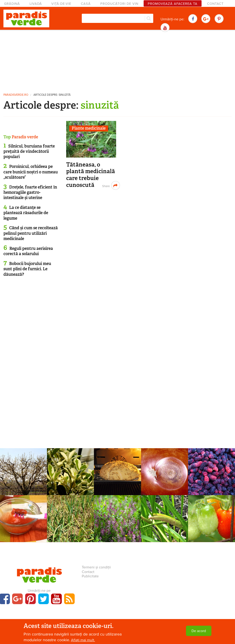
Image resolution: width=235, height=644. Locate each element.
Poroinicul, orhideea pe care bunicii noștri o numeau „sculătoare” (31, 172)
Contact (215, 4)
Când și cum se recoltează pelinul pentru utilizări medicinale (31, 233)
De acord (199, 631)
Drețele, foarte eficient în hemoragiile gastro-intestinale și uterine (30, 192)
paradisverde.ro (16, 95)
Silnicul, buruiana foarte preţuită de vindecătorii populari (29, 151)
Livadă (36, 4)
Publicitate (90, 576)
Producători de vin (119, 4)
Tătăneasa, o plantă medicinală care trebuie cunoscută (91, 175)
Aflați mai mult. (83, 640)
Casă (86, 4)
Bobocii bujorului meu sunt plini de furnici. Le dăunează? (27, 269)
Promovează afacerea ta (173, 4)
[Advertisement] (117, 61)
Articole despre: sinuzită (52, 95)
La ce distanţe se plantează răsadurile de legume (26, 213)
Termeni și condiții (96, 567)
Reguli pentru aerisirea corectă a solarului (28, 251)
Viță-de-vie (61, 4)
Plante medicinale (89, 128)
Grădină (12, 4)
